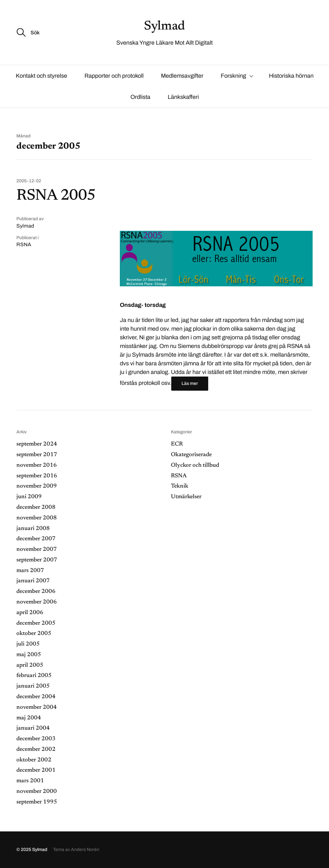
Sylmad (164, 27)
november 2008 (37, 518)
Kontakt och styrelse (41, 76)
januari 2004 (33, 728)
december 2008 (36, 508)
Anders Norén (85, 850)
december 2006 (36, 592)
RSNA (24, 244)
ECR (177, 444)
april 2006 (30, 613)
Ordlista (140, 97)
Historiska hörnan (291, 76)
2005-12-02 (29, 181)
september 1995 (37, 802)
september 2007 (37, 560)
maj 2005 (29, 655)
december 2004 (36, 697)
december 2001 (36, 770)
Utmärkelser (186, 497)
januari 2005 (33, 686)
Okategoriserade (191, 455)
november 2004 (37, 707)
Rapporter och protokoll (114, 76)
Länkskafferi (183, 97)
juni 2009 (29, 497)
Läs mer (190, 383)
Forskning (233, 76)
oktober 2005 (34, 634)
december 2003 (36, 739)
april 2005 (30, 665)
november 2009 (37, 486)
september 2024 (37, 444)
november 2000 (37, 792)
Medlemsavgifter (182, 76)
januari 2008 (33, 529)
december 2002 (36, 750)
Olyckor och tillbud (195, 465)
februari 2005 (34, 676)
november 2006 (37, 602)
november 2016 (37, 465)
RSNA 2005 (56, 196)
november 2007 (37, 550)
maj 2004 (29, 718)
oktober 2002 (34, 760)
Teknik (180, 486)
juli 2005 (28, 644)
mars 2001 (30, 781)
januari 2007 (33, 581)
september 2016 (37, 476)
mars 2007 (30, 571)
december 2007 (36, 539)
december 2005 (36, 623)
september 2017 (37, 455)
